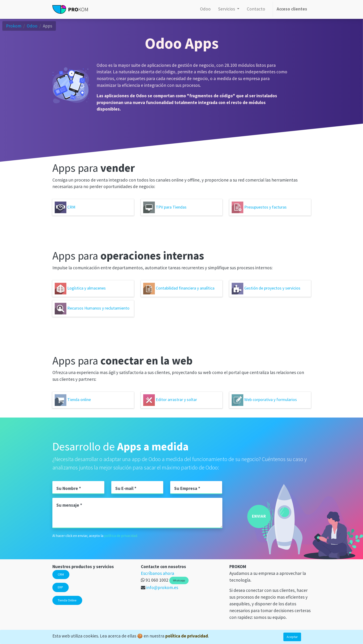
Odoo (32, 26)
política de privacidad (187, 636)
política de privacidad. (121, 536)
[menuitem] (205, 9)
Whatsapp (179, 580)
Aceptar (292, 637)
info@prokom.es (162, 587)
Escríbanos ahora (158, 573)
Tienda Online (67, 600)
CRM (61, 574)
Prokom (14, 26)
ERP (60, 587)
